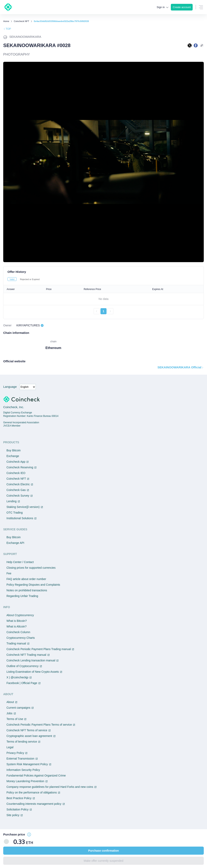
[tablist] (103, 279)
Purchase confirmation (103, 851)
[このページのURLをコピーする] (202, 45)
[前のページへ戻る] (97, 311)
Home (6, 21)
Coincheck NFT (21, 21)
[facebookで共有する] (196, 45)
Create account (182, 7)
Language (10, 387)
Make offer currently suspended (103, 861)
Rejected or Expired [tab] (30, 279)
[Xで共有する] (190, 45)
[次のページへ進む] (110, 311)
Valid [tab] (12, 279)
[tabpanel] (103, 300)
